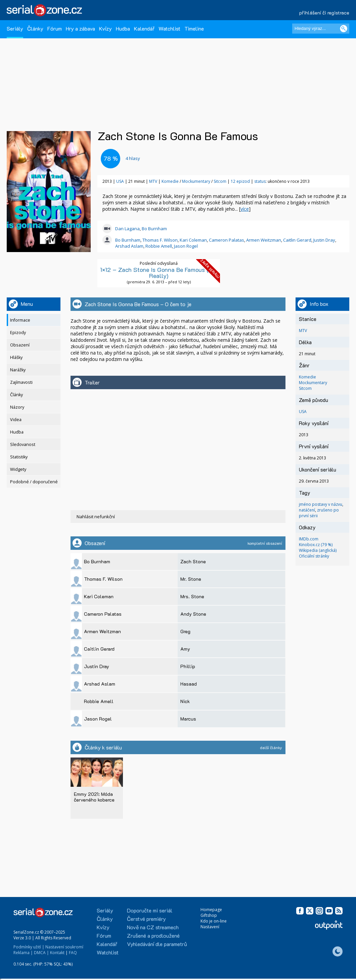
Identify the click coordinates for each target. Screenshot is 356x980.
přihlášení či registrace (324, 13)
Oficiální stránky (314, 556)
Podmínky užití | (29, 947)
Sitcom (220, 181)
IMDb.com (309, 539)
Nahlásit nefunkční (96, 517)
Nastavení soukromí (64, 947)
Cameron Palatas (227, 240)
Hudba (123, 28)
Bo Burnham (154, 229)
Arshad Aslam (129, 246)
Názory (17, 407)
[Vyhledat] (344, 29)
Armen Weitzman (264, 240)
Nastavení (210, 927)
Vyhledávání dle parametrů (157, 944)
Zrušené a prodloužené (153, 935)
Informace (20, 320)
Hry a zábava (80, 28)
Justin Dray (324, 240)
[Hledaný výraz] (321, 29)
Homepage (211, 910)
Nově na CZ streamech (153, 927)
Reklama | (23, 953)
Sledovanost (23, 444)
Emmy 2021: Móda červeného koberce (94, 797)
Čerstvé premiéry (146, 919)
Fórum (55, 28)
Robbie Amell (159, 246)
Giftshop (209, 915)
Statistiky (19, 457)
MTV (153, 181)
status (260, 181)
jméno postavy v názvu (321, 504)
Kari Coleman (193, 240)
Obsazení (20, 345)
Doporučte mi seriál (150, 910)
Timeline (194, 28)
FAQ (73, 953)
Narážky (18, 370)
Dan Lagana (127, 229)
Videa (16, 420)
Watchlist (169, 28)
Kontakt (57, 953)
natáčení (307, 510)
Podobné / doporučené (34, 482)
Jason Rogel (186, 246)
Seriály (15, 28)
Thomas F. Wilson (160, 240)
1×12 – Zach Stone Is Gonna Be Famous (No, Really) (159, 273)
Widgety (18, 469)
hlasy (133, 158)
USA (120, 181)
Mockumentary (196, 181)
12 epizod (240, 181)
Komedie (170, 181)
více (245, 209)
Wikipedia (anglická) (318, 550)
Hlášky (16, 357)
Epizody (18, 333)
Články (35, 28)
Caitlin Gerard (297, 240)
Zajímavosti (21, 382)
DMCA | (41, 953)
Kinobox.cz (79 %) (316, 545)
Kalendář (144, 28)
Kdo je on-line (214, 921)
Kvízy (105, 28)
